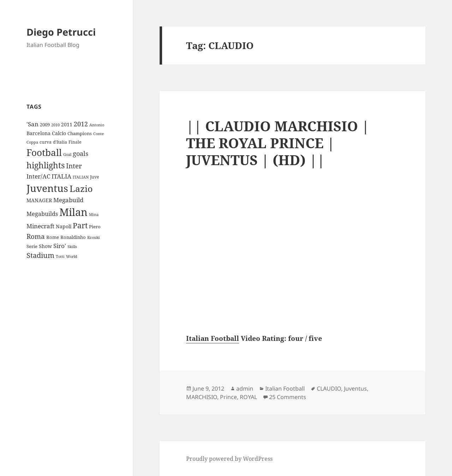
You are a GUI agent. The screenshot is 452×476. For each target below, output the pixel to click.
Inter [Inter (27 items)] (74, 166)
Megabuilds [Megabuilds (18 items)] (42, 214)
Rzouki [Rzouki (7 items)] (94, 237)
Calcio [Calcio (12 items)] (59, 133)
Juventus (355, 388)
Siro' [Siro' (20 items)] (60, 246)
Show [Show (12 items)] (45, 246)
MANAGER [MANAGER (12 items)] (39, 200)
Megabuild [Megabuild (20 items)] (68, 200)
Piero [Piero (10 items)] (95, 227)
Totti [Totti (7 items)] (60, 257)
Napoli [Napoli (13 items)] (64, 226)
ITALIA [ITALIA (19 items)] (61, 176)
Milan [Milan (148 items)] (73, 212)
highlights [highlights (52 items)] (46, 165)
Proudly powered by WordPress (229, 459)
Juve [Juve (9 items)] (94, 177)
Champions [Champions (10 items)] (80, 133)
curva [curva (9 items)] (46, 142)
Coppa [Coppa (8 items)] (32, 142)
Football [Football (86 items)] (44, 152)
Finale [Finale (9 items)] (75, 142)
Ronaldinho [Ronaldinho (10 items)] (73, 237)
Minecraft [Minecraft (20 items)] (40, 226)
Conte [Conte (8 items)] (99, 134)
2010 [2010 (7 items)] (55, 125)
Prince (228, 397)
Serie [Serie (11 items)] (32, 246)
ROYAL (248, 397)
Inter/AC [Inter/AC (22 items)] (38, 176)
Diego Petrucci (61, 32)
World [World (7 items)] (72, 257)
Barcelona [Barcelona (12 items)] (38, 133)
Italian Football (213, 338)
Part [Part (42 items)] (80, 225)
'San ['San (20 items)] (32, 124)
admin (245, 388)
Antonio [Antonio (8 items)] (97, 125)
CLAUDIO (329, 388)
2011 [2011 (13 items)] (67, 124)
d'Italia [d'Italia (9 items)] (60, 142)
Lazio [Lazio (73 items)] (81, 188)
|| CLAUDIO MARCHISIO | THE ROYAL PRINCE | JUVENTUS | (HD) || (278, 143)
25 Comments (288, 397)
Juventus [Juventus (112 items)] (47, 188)
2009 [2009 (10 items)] (45, 125)
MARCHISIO (202, 397)
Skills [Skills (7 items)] (72, 247)
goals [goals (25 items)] (81, 153)
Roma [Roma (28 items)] (36, 236)
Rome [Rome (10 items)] (53, 237)
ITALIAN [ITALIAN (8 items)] (81, 177)
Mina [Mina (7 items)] (94, 215)
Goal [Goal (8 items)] (67, 154)
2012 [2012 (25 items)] (81, 124)
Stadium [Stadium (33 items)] (40, 255)
